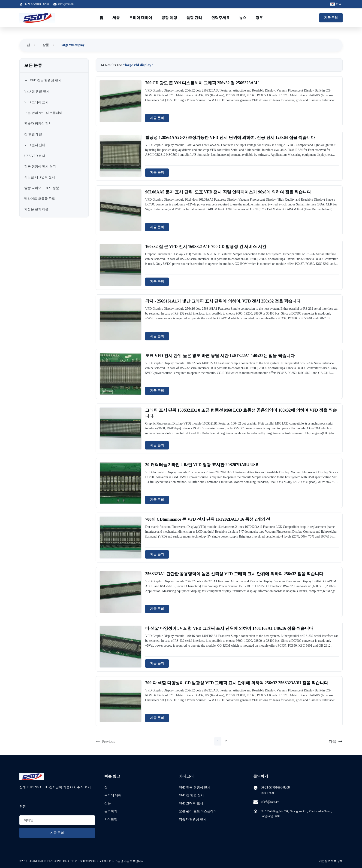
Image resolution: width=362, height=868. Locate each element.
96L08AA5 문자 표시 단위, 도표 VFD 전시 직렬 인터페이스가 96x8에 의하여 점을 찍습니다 (228, 192)
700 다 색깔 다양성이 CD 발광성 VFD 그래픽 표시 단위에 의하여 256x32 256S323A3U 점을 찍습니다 (237, 683)
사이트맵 (111, 819)
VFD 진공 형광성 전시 (195, 787)
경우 (259, 18)
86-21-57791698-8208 (275, 787)
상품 (46, 45)
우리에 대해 (113, 795)
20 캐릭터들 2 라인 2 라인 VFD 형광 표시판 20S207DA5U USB (202, 465)
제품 (116, 18)
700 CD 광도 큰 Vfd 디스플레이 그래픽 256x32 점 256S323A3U (202, 83)
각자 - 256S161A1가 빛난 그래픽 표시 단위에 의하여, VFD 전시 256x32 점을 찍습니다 (223, 301)
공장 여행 (169, 18)
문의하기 (111, 811)
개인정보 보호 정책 (331, 861)
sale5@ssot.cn (66, 4)
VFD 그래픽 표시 (191, 803)
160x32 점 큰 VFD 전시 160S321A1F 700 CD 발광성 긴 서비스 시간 (206, 247)
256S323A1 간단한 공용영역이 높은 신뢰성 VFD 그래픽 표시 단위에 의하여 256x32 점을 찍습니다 (234, 574)
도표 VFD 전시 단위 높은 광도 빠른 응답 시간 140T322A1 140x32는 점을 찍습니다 (220, 356)
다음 (336, 741)
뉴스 (243, 18)
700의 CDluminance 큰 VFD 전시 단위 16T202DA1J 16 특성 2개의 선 (208, 519)
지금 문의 (331, 18)
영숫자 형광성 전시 (193, 819)
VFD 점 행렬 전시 (192, 795)
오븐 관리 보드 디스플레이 (198, 811)
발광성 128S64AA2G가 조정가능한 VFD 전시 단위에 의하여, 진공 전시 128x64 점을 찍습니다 (230, 138)
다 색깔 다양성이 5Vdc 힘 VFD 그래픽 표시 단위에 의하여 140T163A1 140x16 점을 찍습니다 (229, 628)
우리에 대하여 (141, 18)
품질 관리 (194, 18)
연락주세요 (220, 18)
